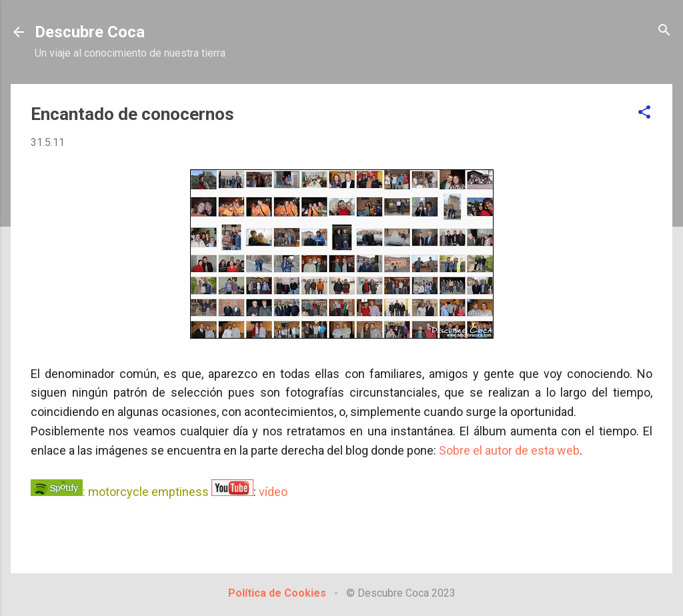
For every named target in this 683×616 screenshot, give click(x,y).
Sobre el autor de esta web (509, 450)
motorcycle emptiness (148, 492)
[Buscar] (664, 31)
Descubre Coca (90, 32)
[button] (644, 113)
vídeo (273, 492)
